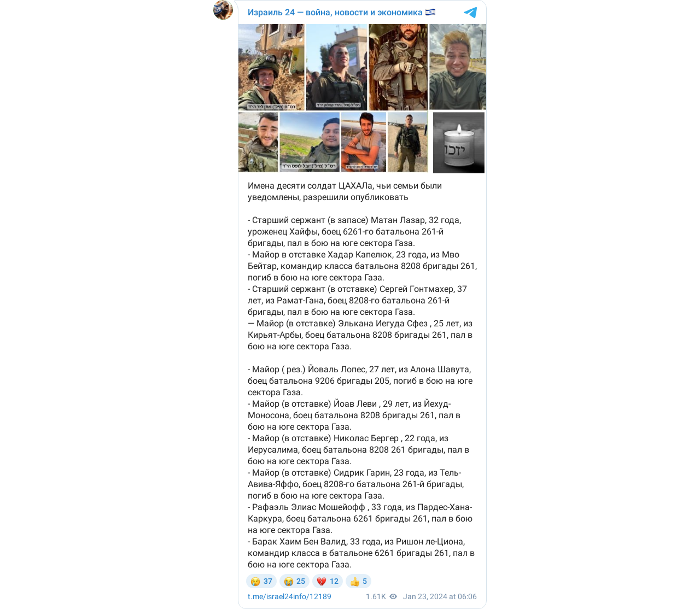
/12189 (290, 597)
